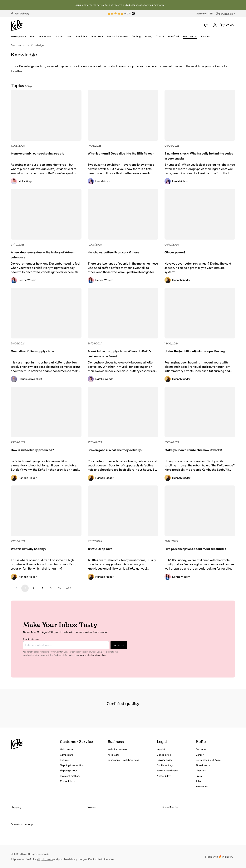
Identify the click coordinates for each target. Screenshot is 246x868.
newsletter (103, 5)
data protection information (93, 655)
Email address (31, 639)
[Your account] (215, 25)
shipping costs (45, 859)
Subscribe (119, 645)
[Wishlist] (206, 25)
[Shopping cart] (227, 25)
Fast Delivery (20, 13)
